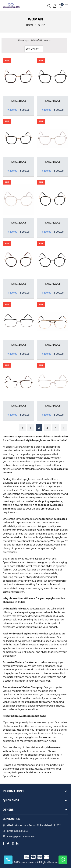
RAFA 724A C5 (53, 406)
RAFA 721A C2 (18, 162)
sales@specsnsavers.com (22, 836)
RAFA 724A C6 (18, 406)
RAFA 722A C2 (53, 223)
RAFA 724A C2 (53, 345)
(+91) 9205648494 (17, 831)
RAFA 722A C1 (53, 284)
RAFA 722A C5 (18, 223)
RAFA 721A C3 (18, 101)
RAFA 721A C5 (53, 162)
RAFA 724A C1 (18, 345)
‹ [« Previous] (22, 428)
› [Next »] (64, 428)
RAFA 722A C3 (18, 284)
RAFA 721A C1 (53, 101)
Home (30, 25)
